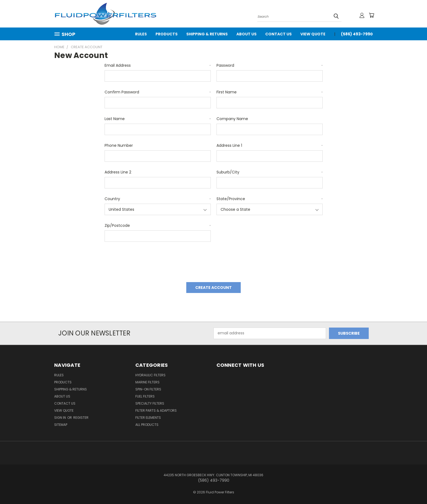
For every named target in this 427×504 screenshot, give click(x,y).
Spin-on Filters (148, 389)
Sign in (60, 418)
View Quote (313, 34)
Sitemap (61, 425)
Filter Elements (148, 418)
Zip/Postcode (158, 225)
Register (81, 418)
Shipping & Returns (207, 34)
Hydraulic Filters (150, 375)
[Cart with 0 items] (371, 15)
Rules (141, 34)
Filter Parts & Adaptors (156, 410)
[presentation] (146, 260)
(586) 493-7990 (357, 34)
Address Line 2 (118, 172)
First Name (270, 92)
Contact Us (278, 34)
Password (270, 65)
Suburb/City (270, 172)
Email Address (158, 65)
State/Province (270, 199)
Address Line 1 (270, 145)
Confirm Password (158, 92)
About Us (246, 34)
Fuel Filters (145, 396)
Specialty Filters (150, 403)
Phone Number (119, 145)
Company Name (232, 119)
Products (167, 34)
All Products (147, 425)
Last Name (158, 119)
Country (158, 199)
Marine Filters (147, 382)
